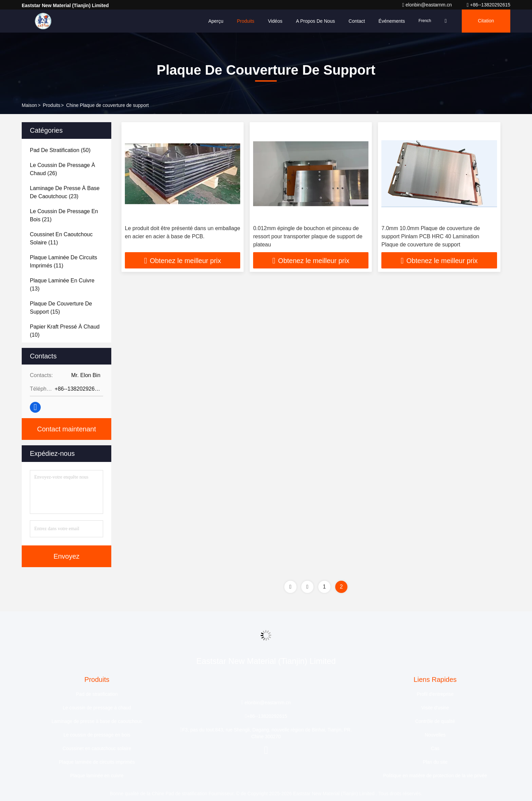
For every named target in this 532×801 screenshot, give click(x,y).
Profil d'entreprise (435, 694)
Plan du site (435, 762)
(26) (62, 169)
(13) (62, 285)
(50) (60, 150)
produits (51, 105)
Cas (435, 748)
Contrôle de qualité (435, 721)
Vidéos (275, 21)
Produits (245, 21)
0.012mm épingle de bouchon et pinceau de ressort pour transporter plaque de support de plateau (308, 236)
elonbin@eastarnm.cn (427, 5)
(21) (64, 215)
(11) (61, 238)
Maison (29, 105)
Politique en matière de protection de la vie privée (435, 776)
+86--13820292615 (489, 5)
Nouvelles (435, 735)
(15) (61, 308)
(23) (65, 192)
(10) (65, 331)
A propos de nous (315, 21)
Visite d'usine (435, 708)
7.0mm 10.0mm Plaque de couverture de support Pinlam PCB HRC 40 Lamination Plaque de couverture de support (431, 236)
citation (486, 21)
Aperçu (216, 21)
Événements (392, 21)
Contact (357, 21)
